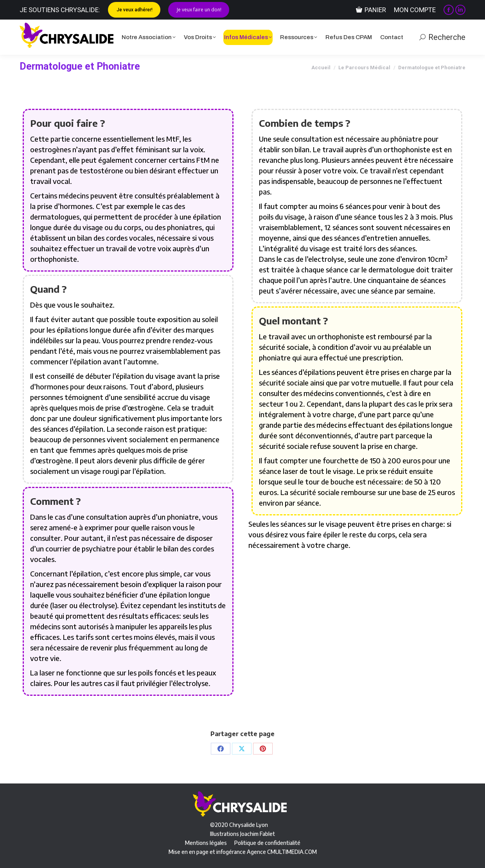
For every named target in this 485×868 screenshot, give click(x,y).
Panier (371, 10)
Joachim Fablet (258, 834)
